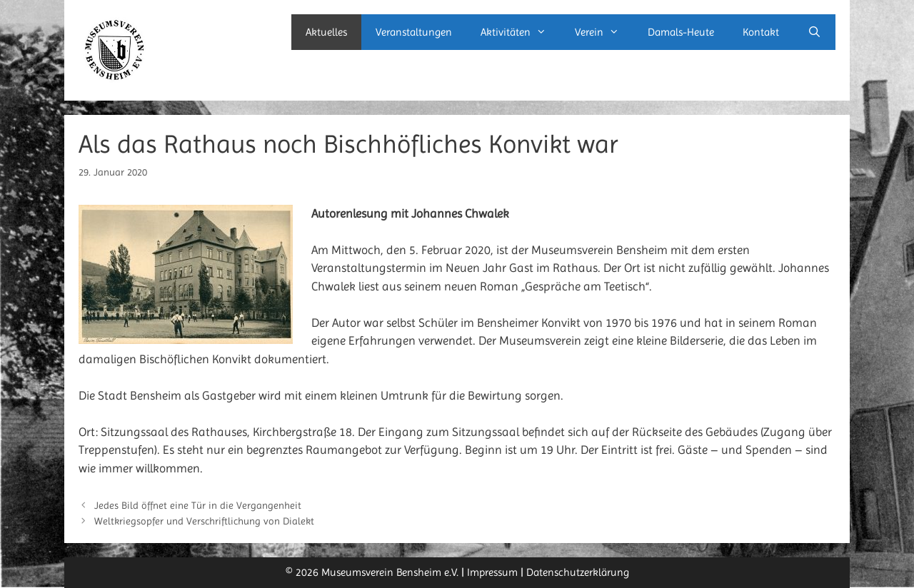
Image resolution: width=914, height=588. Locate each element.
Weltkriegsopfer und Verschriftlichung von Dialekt (204, 521)
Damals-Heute (681, 32)
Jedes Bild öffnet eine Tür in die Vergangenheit (198, 505)
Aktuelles (326, 32)
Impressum (492, 572)
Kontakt (761, 32)
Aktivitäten (521, 32)
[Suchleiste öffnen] (814, 32)
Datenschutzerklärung (578, 572)
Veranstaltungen (414, 32)
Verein (604, 32)
